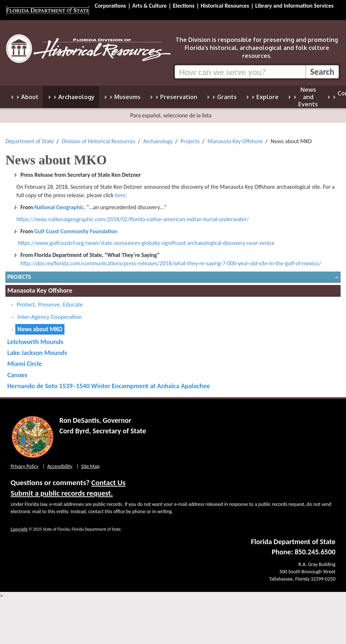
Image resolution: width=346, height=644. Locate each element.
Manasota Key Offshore (235, 137)
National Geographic (59, 203)
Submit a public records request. (62, 489)
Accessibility (60, 462)
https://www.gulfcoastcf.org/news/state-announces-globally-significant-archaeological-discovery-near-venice (146, 239)
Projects (190, 137)
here (120, 191)
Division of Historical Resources (99, 137)
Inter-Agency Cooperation (50, 313)
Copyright (19, 525)
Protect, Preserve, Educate (50, 300)
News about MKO (40, 325)
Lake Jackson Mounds (37, 348)
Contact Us (109, 478)
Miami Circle (25, 359)
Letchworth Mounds (35, 337)
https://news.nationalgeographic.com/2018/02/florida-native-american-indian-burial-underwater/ (133, 215)
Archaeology (158, 137)
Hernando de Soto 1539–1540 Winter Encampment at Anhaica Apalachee (109, 381)
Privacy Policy (25, 462)
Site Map (90, 462)
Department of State (30, 137)
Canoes (17, 370)
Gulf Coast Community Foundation (76, 227)
